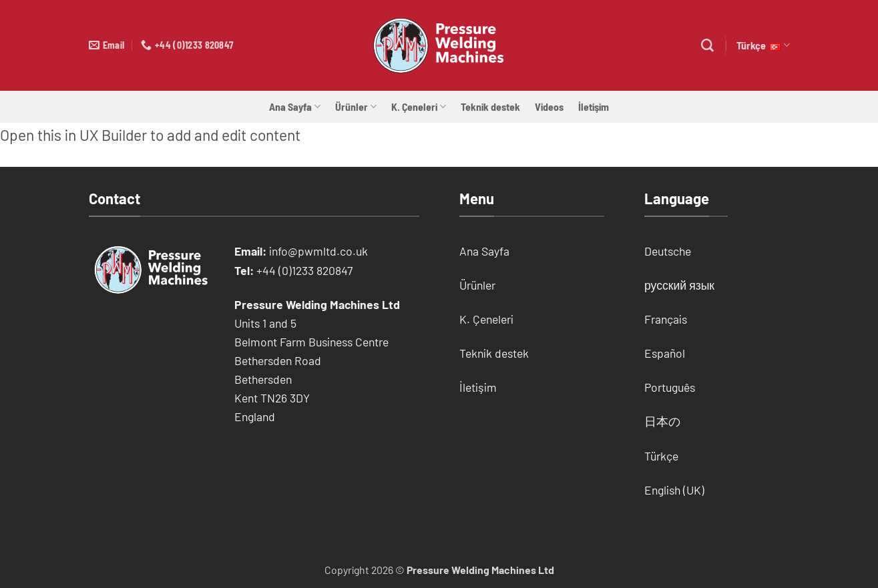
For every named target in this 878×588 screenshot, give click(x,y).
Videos (549, 106)
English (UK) (674, 490)
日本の (662, 421)
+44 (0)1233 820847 (304, 270)
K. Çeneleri (419, 107)
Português (670, 387)
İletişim (594, 106)
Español (665, 353)
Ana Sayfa (295, 107)
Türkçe (763, 45)
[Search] (707, 46)
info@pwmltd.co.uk (318, 251)
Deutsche (668, 251)
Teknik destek (490, 106)
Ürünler (356, 107)
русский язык (679, 285)
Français (666, 319)
